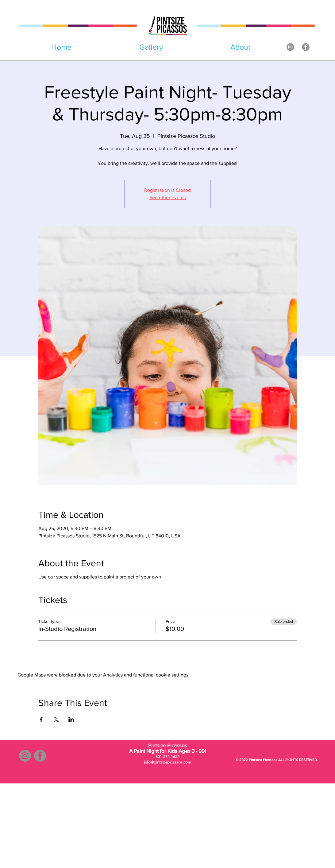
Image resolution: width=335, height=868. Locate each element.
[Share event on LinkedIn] (71, 719)
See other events (168, 197)
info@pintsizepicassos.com (167, 762)
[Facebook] (306, 47)
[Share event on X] (56, 719)
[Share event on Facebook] (41, 719)
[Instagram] (290, 47)
